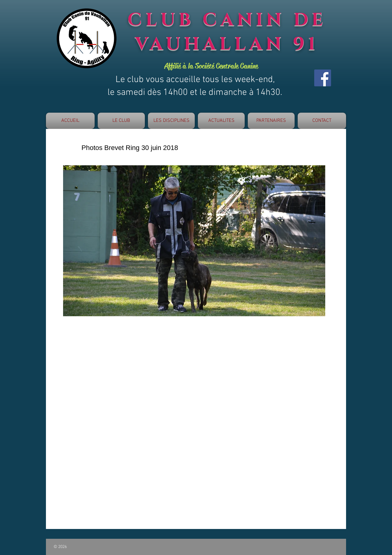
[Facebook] (323, 78)
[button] (121, 121)
